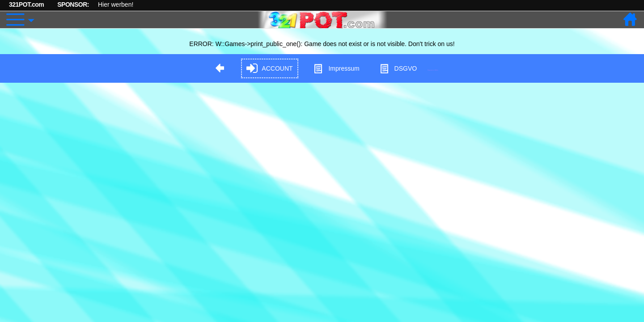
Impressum (336, 69)
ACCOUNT (269, 69)
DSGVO (398, 69)
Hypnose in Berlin (433, 70)
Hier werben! (116, 4)
